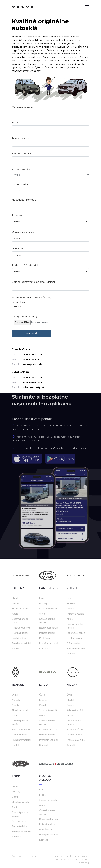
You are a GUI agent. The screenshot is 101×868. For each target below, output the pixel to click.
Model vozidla (20, 184)
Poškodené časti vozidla (26, 265)
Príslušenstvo (19, 638)
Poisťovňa (17, 215)
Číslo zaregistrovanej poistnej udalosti (33, 282)
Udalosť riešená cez (23, 232)
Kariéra (59, 856)
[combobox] (51, 222)
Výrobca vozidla (21, 169)
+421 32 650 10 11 (32, 354)
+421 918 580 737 (32, 359)
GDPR (67, 856)
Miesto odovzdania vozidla (27, 298)
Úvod (15, 598)
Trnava (17, 307)
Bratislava (18, 302)
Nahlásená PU (20, 249)
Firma (15, 122)
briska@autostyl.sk (33, 387)
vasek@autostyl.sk (33, 364)
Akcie (15, 614)
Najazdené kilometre (24, 200)
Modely (16, 603)
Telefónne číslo (21, 138)
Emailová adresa (21, 153)
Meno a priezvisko (22, 107)
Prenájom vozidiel (21, 643)
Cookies (75, 856)
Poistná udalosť (20, 633)
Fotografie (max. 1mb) (24, 317)
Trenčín (48, 298)
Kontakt (16, 648)
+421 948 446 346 (32, 382)
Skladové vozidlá (21, 608)
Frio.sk (38, 856)
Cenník (70, 608)
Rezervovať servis (21, 628)
